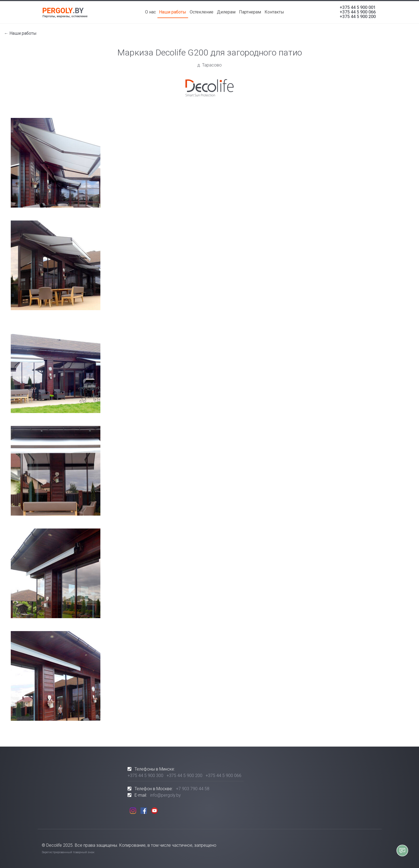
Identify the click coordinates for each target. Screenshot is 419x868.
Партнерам (250, 12)
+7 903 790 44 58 (193, 789)
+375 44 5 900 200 (358, 17)
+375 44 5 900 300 (145, 776)
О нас (150, 12)
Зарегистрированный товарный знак (68, 852)
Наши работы (173, 12)
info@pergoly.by (166, 795)
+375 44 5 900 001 (358, 7)
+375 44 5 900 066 (358, 12)
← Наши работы (20, 33)
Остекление (202, 12)
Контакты (274, 12)
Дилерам (226, 12)
